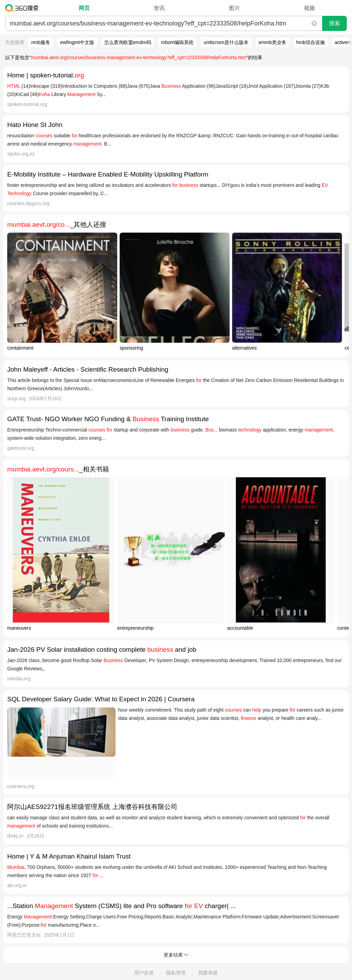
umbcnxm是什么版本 (226, 42)
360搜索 (24, 8)
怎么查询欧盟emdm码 (128, 42)
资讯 (159, 8)
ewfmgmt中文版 (77, 42)
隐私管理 (176, 973)
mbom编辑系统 (178, 42)
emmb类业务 (272, 42)
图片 (234, 8)
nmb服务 (41, 42)
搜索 (334, 23)
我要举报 (208, 973)
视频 (309, 8)
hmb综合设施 (311, 42)
